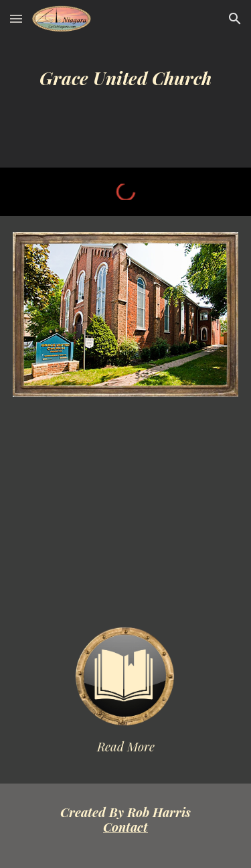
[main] (126, 84)
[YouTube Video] (126, 511)
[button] (16, 18)
